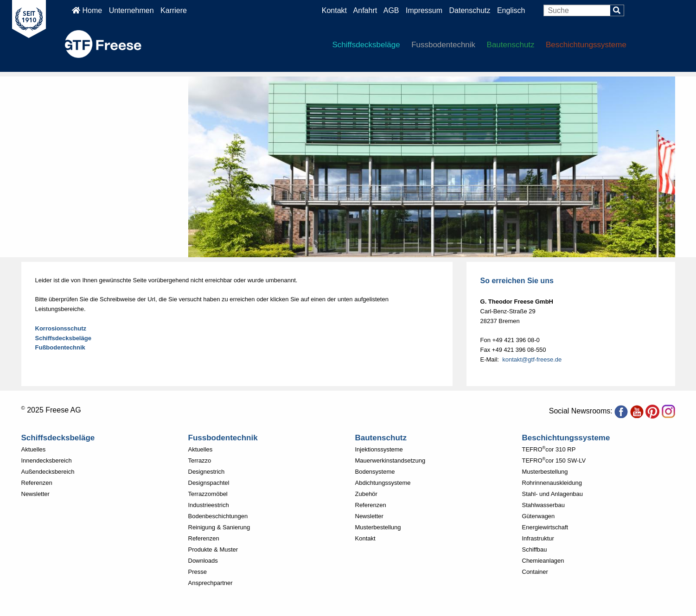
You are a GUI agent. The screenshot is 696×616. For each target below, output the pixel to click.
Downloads (203, 561)
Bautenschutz (511, 45)
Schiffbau (535, 549)
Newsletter (35, 494)
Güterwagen (539, 516)
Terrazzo (200, 460)
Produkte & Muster (213, 549)
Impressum (424, 10)
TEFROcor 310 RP (549, 449)
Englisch (511, 10)
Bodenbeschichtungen (218, 516)
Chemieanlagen (543, 561)
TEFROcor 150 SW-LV (554, 460)
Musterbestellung (378, 527)
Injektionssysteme (379, 449)
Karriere (174, 10)
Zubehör (366, 494)
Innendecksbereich (47, 460)
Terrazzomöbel (208, 494)
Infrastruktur (538, 538)
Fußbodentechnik (60, 347)
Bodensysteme (375, 472)
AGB (391, 10)
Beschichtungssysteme (586, 45)
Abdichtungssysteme (383, 483)
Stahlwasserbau (544, 505)
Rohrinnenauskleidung (552, 483)
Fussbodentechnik (443, 45)
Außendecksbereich (48, 472)
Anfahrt (365, 10)
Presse (198, 572)
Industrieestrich (209, 505)
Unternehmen (131, 10)
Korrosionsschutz (61, 328)
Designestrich (207, 472)
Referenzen (37, 483)
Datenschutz (471, 10)
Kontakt (334, 10)
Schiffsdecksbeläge (366, 45)
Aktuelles (34, 449)
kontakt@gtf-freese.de (532, 359)
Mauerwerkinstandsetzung (390, 460)
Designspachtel (209, 483)
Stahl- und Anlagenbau (553, 494)
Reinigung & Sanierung (219, 527)
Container (535, 572)
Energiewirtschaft (545, 527)
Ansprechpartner (211, 583)
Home (87, 10)
